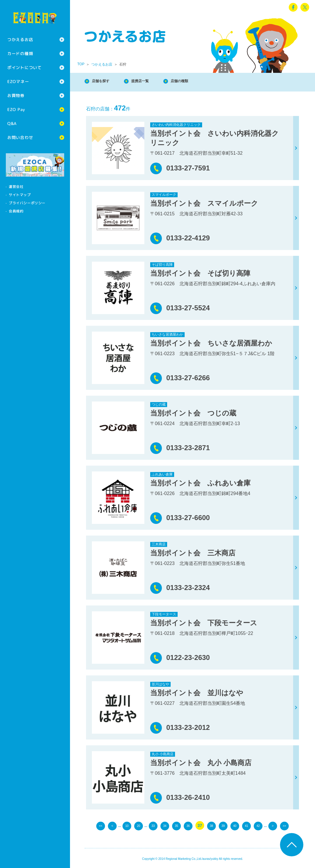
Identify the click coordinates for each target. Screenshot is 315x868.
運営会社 (16, 187)
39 (223, 825)
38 (211, 825)
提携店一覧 (152, 81)
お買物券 (16, 95)
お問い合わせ (20, 137)
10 (127, 825)
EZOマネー (18, 81)
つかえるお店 (20, 39)
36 (188, 825)
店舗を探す (105, 81)
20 (139, 825)
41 (246, 825)
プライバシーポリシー (27, 203)
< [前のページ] (112, 825)
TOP (81, 64)
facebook (293, 7)
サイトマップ (20, 195)
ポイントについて (24, 67)
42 (258, 825)
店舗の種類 (198, 81)
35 (176, 825)
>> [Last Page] (284, 825)
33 (153, 825)
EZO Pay (16, 109)
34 (165, 825)
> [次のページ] (273, 825)
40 (235, 825)
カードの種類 (20, 53)
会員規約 (16, 211)
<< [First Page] (101, 825)
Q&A (12, 123)
